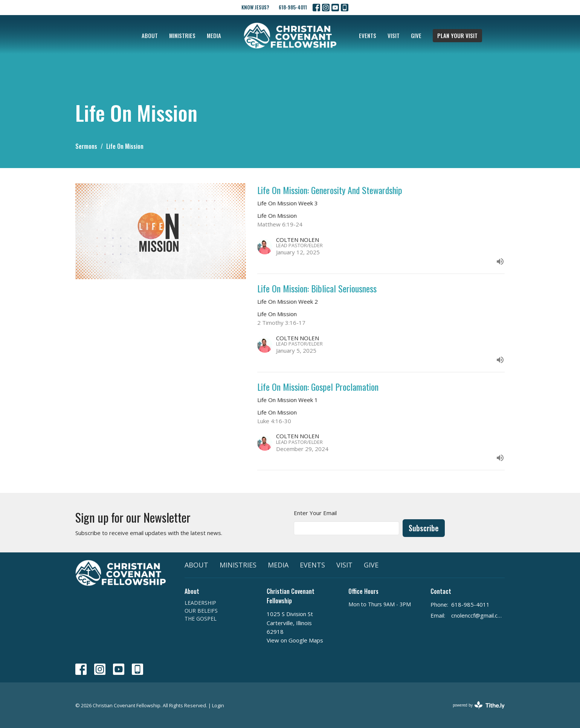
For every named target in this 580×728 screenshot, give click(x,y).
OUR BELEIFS (201, 611)
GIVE (416, 35)
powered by (479, 705)
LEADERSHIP (200, 603)
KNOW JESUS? (255, 7)
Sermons (86, 146)
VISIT (394, 35)
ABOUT (150, 35)
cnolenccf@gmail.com (478, 615)
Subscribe (424, 528)
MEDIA (214, 35)
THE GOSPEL (201, 619)
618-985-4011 (293, 7)
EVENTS (368, 35)
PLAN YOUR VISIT (457, 35)
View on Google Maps (295, 640)
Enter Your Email (315, 513)
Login (218, 705)
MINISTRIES (182, 35)
